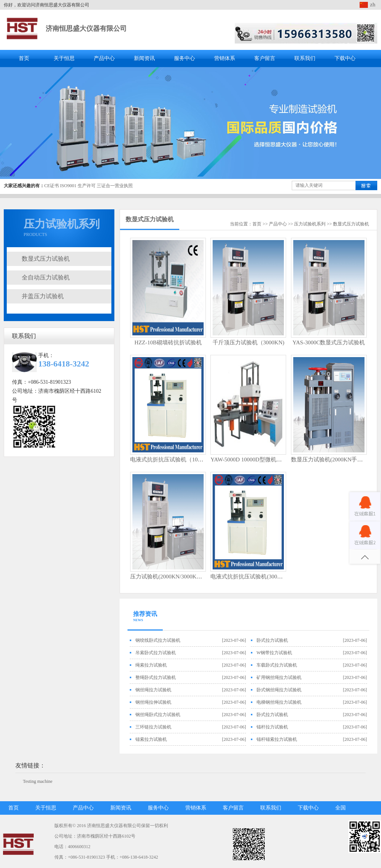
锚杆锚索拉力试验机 (277, 739)
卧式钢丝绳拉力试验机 (279, 690)
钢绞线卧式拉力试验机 (158, 640)
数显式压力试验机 (46, 259)
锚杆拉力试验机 (272, 727)
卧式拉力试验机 (272, 640)
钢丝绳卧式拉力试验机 (158, 715)
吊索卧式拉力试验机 (156, 653)
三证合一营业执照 (115, 186)
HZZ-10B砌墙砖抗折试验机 (168, 342)
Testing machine (38, 781)
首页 (24, 58)
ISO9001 (68, 186)
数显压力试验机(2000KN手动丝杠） (335, 460)
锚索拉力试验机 (151, 739)
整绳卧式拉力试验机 (156, 677)
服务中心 (184, 58)
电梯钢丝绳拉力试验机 (279, 702)
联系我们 (305, 58)
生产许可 (87, 186)
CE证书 (52, 186)
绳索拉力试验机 (151, 665)
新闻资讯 (144, 58)
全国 (340, 808)
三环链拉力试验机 (153, 727)
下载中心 (345, 58)
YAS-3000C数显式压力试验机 (329, 342)
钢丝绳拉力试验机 (153, 690)
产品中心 (104, 58)
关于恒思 (64, 58)
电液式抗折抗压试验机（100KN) (170, 460)
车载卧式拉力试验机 (277, 665)
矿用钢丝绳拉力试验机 (279, 677)
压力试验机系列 (310, 224)
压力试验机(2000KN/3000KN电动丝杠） (179, 577)
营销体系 (225, 58)
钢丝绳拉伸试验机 (153, 702)
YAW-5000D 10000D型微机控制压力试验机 (263, 460)
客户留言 (265, 58)
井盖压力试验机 (43, 296)
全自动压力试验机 (46, 277)
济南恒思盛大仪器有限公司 (86, 29)
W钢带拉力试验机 (274, 653)
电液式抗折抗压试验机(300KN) (249, 577)
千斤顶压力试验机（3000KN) (249, 342)
